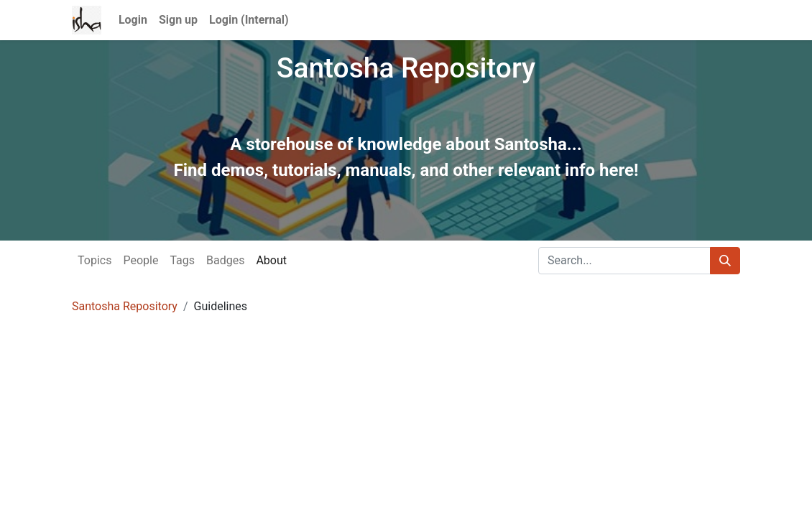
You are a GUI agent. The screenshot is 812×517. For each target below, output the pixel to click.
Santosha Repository (125, 306)
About (271, 260)
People (140, 260)
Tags (182, 260)
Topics (94, 260)
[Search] (725, 261)
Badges (225, 260)
